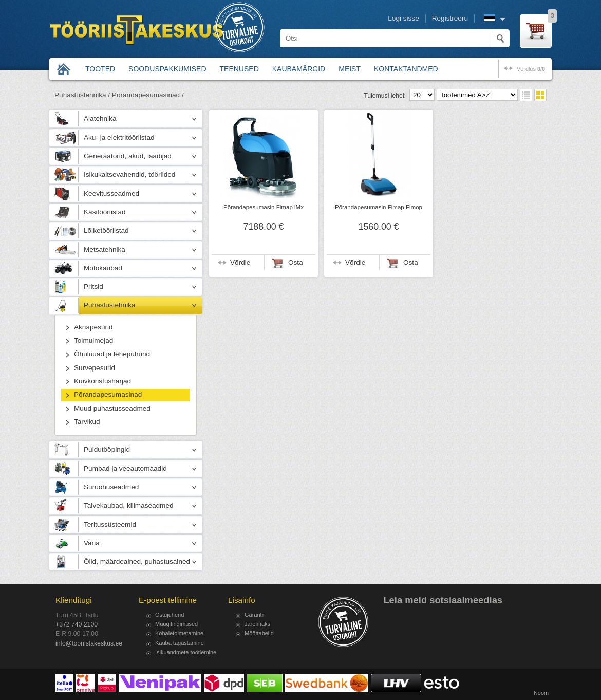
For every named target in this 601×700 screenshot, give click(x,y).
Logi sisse (403, 18)
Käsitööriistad (105, 212)
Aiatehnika (100, 118)
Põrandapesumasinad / (148, 95)
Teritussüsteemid (110, 524)
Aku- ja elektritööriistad (119, 137)
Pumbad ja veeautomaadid (125, 468)
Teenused (239, 69)
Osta (296, 262)
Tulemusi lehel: (385, 96)
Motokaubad (103, 268)
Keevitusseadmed (111, 194)
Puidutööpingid (107, 449)
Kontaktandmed (406, 69)
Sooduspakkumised (167, 69)
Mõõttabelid (259, 633)
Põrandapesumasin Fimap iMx (264, 207)
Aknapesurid (93, 327)
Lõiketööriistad (106, 231)
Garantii (255, 615)
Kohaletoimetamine (179, 633)
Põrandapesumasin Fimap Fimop (379, 207)
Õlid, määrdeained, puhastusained (137, 561)
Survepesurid (95, 368)
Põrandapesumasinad (108, 394)
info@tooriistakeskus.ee (89, 643)
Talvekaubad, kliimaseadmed (129, 505)
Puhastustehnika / (82, 95)
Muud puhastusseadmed (112, 408)
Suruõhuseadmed (111, 487)
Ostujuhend (170, 615)
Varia (92, 543)
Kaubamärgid (299, 69)
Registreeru (450, 18)
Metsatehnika (105, 250)
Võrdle (240, 262)
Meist (350, 69)
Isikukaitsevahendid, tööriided (129, 174)
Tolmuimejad (93, 340)
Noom (541, 693)
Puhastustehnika (110, 305)
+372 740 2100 (77, 624)
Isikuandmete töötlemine (186, 652)
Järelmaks (257, 624)
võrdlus (531, 69)
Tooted (100, 69)
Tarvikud (87, 422)
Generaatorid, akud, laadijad (128, 156)
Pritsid (93, 287)
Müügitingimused (176, 624)
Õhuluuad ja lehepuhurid (112, 354)
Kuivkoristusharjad (102, 381)
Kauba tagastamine (180, 643)
